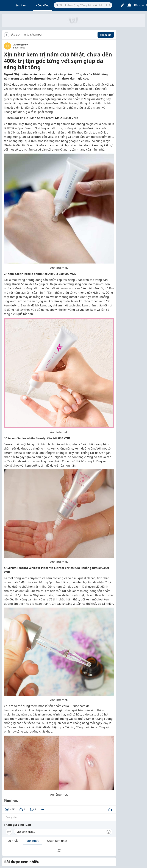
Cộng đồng (43, 5)
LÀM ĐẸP (16, 35)
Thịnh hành (20, 5)
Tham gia (106, 35)
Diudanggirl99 (20, 45)
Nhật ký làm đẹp (33, 35)
